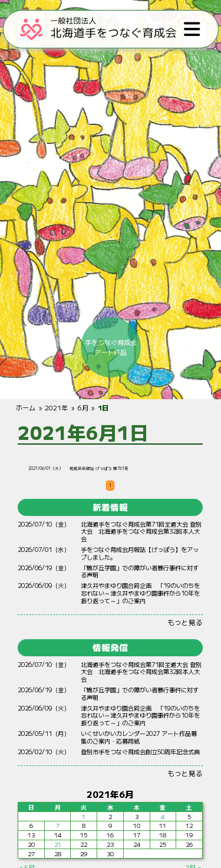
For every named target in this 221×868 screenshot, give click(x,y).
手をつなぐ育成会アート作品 (111, 347)
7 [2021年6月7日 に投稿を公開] (58, 826)
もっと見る (186, 622)
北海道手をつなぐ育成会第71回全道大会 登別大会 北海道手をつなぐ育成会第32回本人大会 (142, 532)
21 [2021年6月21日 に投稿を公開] (58, 844)
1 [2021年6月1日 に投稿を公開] (84, 816)
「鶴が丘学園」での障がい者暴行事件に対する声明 (140, 571)
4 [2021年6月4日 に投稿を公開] (163, 816)
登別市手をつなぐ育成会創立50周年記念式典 (141, 752)
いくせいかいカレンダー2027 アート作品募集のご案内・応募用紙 (139, 737)
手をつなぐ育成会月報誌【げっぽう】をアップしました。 (140, 553)
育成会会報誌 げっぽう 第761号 (100, 468)
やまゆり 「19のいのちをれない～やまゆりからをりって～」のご (141, 593)
